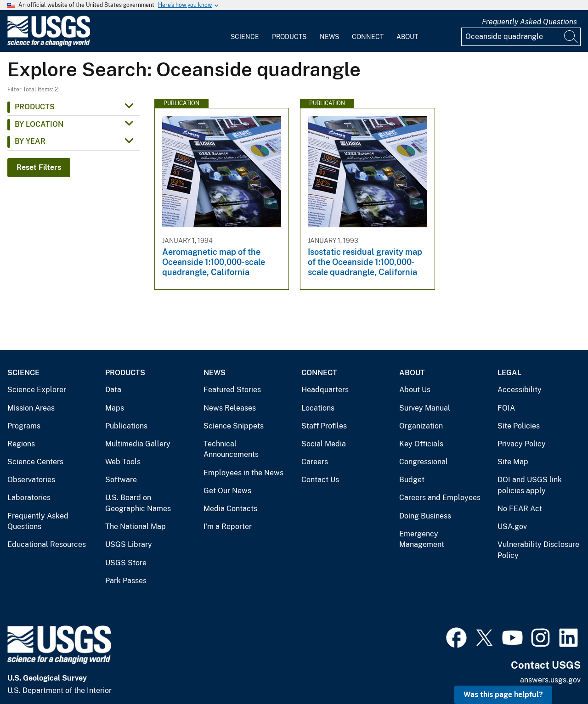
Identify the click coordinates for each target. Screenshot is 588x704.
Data (113, 390)
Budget (412, 480)
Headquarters (325, 390)
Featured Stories (232, 390)
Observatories (31, 480)
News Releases (230, 408)
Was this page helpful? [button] (503, 695)
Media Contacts (230, 509)
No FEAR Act (520, 509)
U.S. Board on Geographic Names (138, 503)
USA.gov (512, 527)
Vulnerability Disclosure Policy (538, 550)
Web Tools (123, 462)
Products (289, 37)
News (329, 37)
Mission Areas (31, 408)
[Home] (49, 44)
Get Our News (227, 491)
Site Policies (519, 426)
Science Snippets (234, 426)
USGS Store (126, 563)
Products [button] (35, 107)
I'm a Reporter (228, 527)
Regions (21, 444)
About (407, 37)
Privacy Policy (522, 444)
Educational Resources (47, 544)
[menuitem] (245, 31)
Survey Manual (425, 408)
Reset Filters (39, 167)
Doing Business (425, 516)
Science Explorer (37, 390)
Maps (115, 408)
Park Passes (126, 581)
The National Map (136, 527)
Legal (509, 373)
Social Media (324, 444)
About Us (415, 390)
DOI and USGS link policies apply (530, 485)
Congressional (424, 462)
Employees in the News (243, 473)
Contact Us (320, 480)
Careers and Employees (440, 498)
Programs (24, 426)
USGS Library (129, 544)
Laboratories (29, 498)
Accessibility (520, 390)
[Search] (571, 37)
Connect (368, 37)
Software (121, 480)
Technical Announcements (231, 449)
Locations (318, 408)
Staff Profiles (324, 426)
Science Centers (35, 462)
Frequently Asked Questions (529, 22)
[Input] (521, 37)
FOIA (506, 408)
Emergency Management (422, 539)
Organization (421, 426)
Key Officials (421, 444)
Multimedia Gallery (138, 444)
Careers (315, 462)
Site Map (513, 462)
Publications (126, 426)
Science (245, 37)
